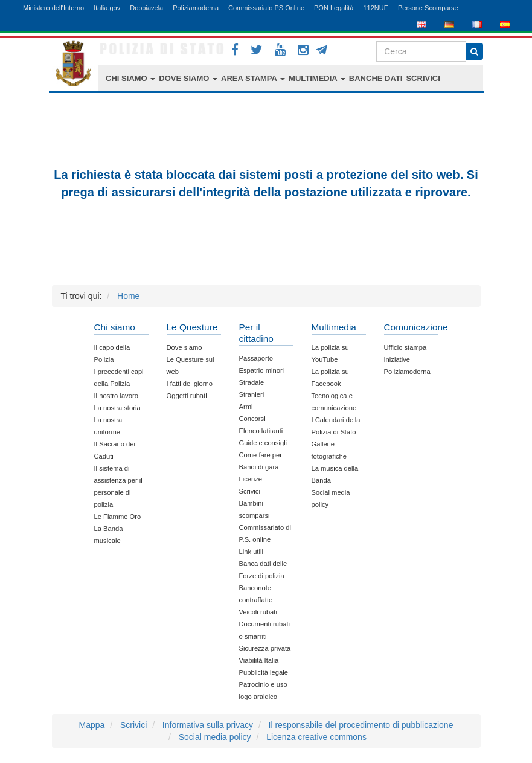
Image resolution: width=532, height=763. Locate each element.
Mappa (92, 725)
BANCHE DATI (376, 78)
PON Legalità (334, 8)
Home (128, 296)
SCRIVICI (423, 78)
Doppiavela (146, 8)
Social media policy (215, 737)
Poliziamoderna (196, 8)
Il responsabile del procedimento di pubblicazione (361, 725)
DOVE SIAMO (188, 78)
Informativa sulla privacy (208, 725)
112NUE (376, 8)
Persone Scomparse (428, 8)
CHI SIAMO (130, 78)
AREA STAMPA (253, 78)
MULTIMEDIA (317, 78)
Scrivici (133, 725)
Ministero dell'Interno (53, 8)
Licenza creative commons (316, 737)
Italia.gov (107, 8)
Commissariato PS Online (266, 8)
